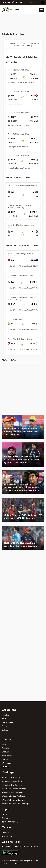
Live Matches (7, 723)
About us (6, 833)
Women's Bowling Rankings (14, 800)
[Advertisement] (23, 23)
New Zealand (7, 756)
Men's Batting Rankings (12, 781)
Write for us (7, 836)
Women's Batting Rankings (13, 796)
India (4, 744)
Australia (6, 748)
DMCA (5, 814)
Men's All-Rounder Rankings (14, 789)
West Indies (7, 763)
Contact (16, 863)
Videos (5, 734)
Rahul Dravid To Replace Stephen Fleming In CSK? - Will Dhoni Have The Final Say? (21, 432)
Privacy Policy (7, 863)
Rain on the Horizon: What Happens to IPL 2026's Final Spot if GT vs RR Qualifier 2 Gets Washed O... (22, 459)
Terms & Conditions (10, 822)
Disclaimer (6, 818)
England (5, 752)
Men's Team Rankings (11, 778)
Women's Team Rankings (13, 793)
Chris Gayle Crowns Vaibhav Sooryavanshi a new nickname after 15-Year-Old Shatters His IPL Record (22, 487)
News (4, 719)
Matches (6, 715)
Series (4, 726)
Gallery (5, 730)
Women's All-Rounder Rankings (15, 804)
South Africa (7, 767)
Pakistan (5, 759)
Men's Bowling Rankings (12, 785)
